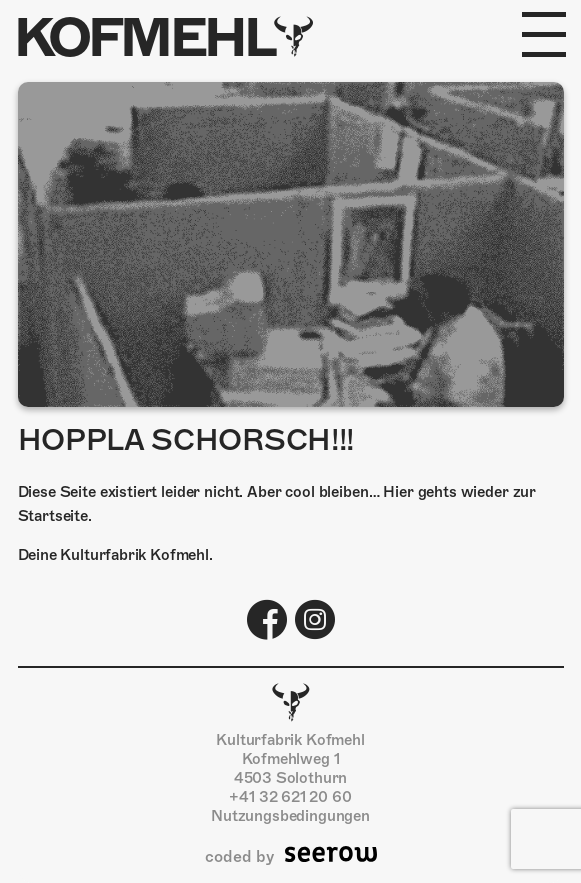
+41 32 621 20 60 (290, 797)
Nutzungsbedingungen (290, 816)
